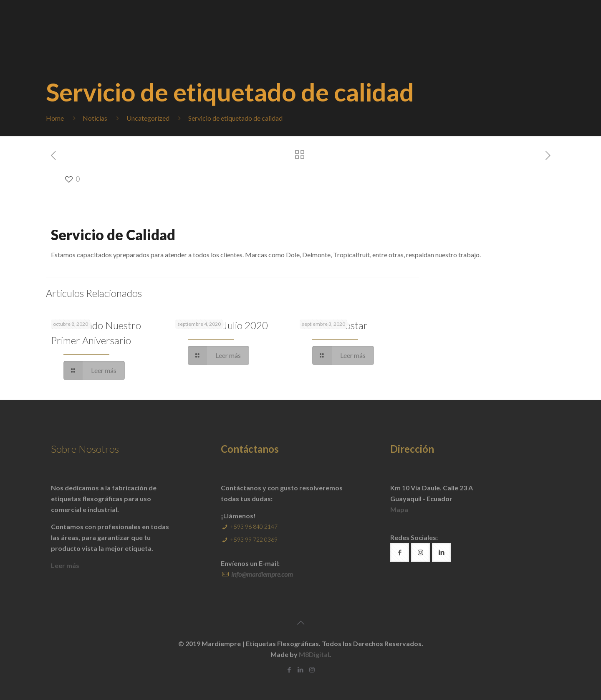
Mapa (399, 509)
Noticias (95, 118)
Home (55, 118)
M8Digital (314, 654)
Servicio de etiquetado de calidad (235, 118)
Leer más (65, 565)
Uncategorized (148, 118)
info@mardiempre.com (261, 574)
